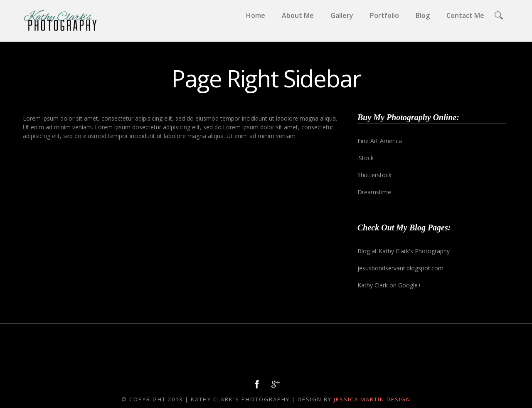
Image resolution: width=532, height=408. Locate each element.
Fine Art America (380, 141)
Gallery (342, 15)
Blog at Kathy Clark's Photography (404, 251)
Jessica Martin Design (372, 399)
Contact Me (465, 15)
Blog (423, 15)
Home (256, 15)
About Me (298, 15)
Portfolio (384, 15)
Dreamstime (374, 192)
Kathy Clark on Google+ (389, 285)
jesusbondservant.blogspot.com (400, 268)
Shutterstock (374, 175)
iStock (366, 158)
